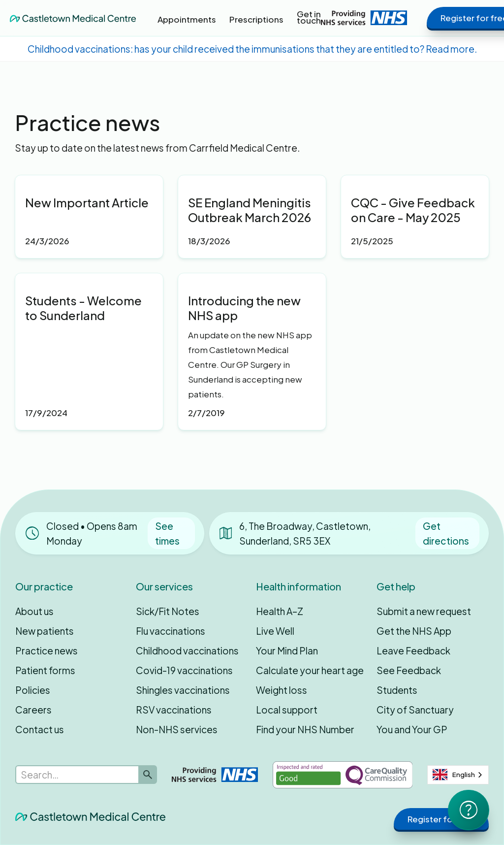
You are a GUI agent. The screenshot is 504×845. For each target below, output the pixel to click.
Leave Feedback (413, 650)
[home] (73, 18)
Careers (33, 710)
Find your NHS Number (305, 729)
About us (34, 611)
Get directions (446, 533)
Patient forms (45, 670)
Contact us (40, 729)
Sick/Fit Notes (168, 611)
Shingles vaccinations (183, 690)
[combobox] (458, 775)
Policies (33, 690)
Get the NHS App (414, 631)
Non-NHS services (177, 729)
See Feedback (409, 670)
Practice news (47, 650)
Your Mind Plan (287, 650)
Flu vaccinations (171, 631)
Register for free (441, 819)
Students (397, 690)
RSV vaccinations (174, 710)
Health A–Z (280, 611)
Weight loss (282, 690)
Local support (287, 710)
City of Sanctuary (415, 710)
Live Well (275, 631)
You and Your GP (412, 729)
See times (167, 533)
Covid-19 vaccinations (184, 670)
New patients (45, 631)
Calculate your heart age (310, 670)
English (454, 775)
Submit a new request (424, 611)
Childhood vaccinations (187, 650)
